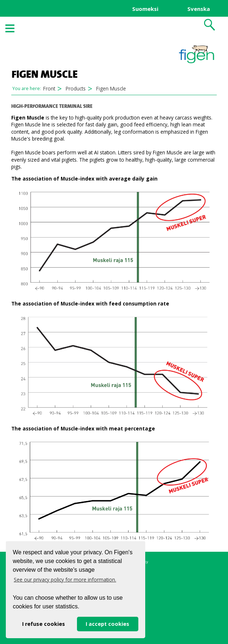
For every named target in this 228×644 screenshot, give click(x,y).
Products (76, 88)
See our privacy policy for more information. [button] (65, 580)
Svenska (199, 9)
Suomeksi (145, 9)
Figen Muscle (111, 88)
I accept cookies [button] (107, 624)
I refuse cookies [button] (44, 624)
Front (49, 88)
